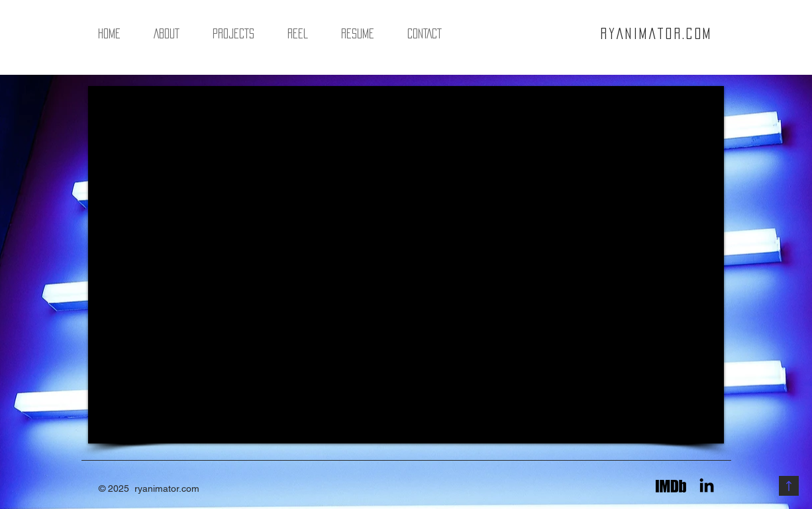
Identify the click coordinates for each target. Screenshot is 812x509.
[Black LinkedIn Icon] (707, 485)
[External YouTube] (406, 265)
